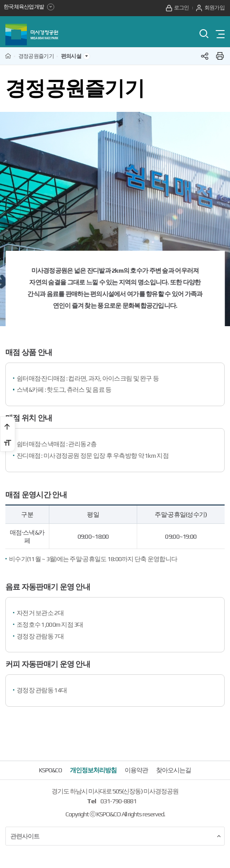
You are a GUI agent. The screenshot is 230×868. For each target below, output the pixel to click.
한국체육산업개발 (30, 8)
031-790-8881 (118, 805)
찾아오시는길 (174, 775)
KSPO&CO (50, 775)
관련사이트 (116, 841)
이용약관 (136, 775)
